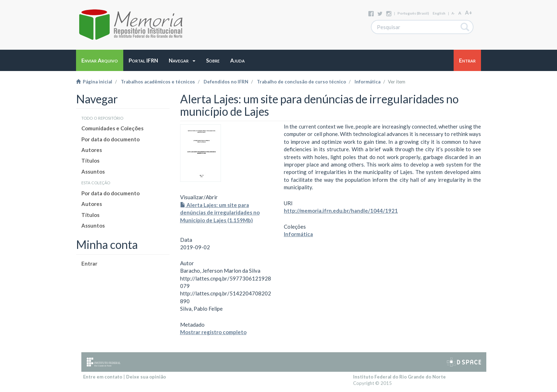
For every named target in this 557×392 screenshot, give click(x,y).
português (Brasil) (413, 13)
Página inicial (94, 82)
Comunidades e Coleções (112, 128)
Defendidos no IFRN (226, 82)
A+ (469, 12)
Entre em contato (103, 377)
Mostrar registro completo (213, 332)
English (439, 13)
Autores (92, 150)
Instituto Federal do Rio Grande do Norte (399, 377)
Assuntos (93, 171)
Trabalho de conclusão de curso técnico (301, 82)
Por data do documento (110, 139)
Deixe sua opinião (146, 377)
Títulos (90, 160)
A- (453, 13)
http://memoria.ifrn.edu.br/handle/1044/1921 (341, 211)
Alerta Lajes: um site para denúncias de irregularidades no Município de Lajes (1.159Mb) (220, 213)
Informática (367, 82)
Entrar (89, 263)
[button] (182, 60)
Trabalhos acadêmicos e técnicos (158, 82)
